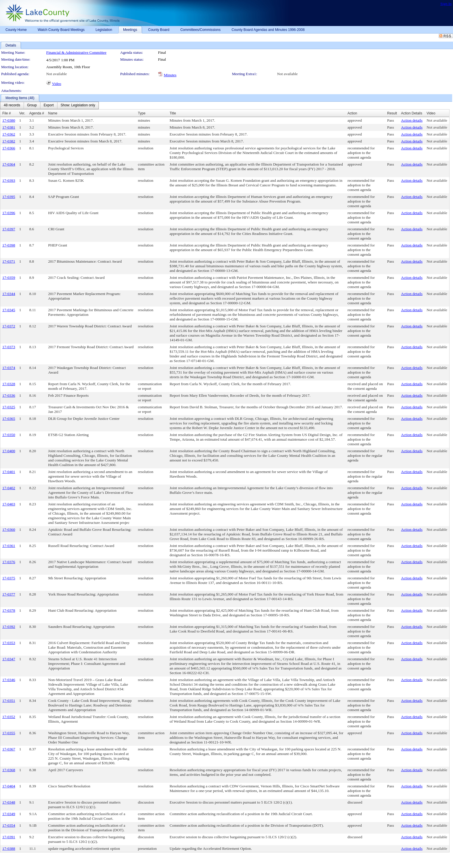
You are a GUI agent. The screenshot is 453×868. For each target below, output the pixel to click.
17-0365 (9, 419)
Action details (412, 120)
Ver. (22, 113)
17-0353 (9, 643)
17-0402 (9, 488)
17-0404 (9, 786)
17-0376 (9, 562)
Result (392, 113)
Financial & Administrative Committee (76, 52)
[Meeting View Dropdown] (78, 105)
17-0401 (9, 472)
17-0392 (9, 627)
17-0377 (9, 594)
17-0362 (9, 134)
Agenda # (37, 113)
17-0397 (9, 229)
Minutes (170, 75)
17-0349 (9, 814)
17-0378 (9, 610)
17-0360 (9, 529)
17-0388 (9, 848)
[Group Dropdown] (32, 105)
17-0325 (9, 407)
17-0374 (9, 368)
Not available (56, 74)
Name (53, 113)
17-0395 (9, 197)
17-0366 (9, 148)
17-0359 (9, 278)
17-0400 (9, 451)
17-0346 (9, 680)
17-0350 (9, 435)
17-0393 (9, 180)
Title (173, 113)
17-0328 (9, 384)
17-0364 (9, 164)
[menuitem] (12, 105)
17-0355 (9, 733)
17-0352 (9, 717)
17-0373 (9, 347)
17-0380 (9, 120)
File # (7, 113)
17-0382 (9, 141)
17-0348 (9, 802)
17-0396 (9, 213)
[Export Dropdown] (49, 105)
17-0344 (9, 294)
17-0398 (9, 245)
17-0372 (9, 326)
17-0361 (9, 546)
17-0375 (9, 578)
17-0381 (9, 127)
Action (352, 113)
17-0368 (9, 770)
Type (142, 113)
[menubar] (49, 105)
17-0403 (9, 504)
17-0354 (9, 825)
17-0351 (9, 701)
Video (57, 84)
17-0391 (9, 837)
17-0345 (9, 310)
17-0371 (9, 261)
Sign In (446, 4)
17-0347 (9, 659)
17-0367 (9, 749)
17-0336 (9, 395)
